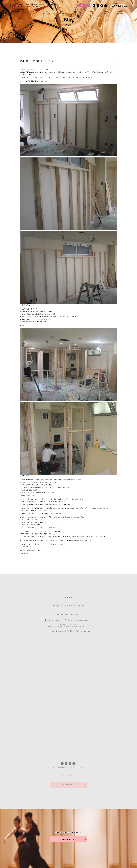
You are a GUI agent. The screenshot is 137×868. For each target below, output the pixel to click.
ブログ (76, 12)
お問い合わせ (120, 12)
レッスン (32, 12)
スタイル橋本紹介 (46, 12)
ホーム (17, 12)
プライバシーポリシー (68, 775)
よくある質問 (91, 12)
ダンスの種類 (61, 12)
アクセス (105, 12)
